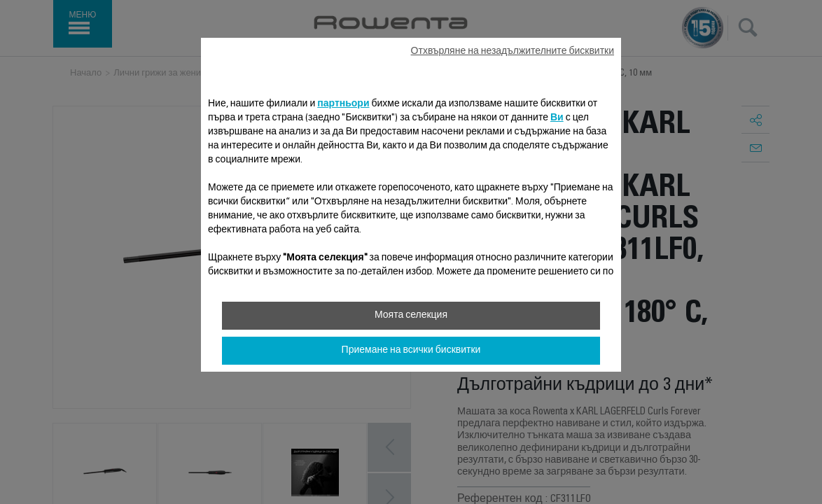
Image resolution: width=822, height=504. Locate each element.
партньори (343, 104)
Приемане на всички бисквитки (411, 351)
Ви (557, 118)
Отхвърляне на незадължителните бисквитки (513, 52)
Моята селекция (411, 316)
